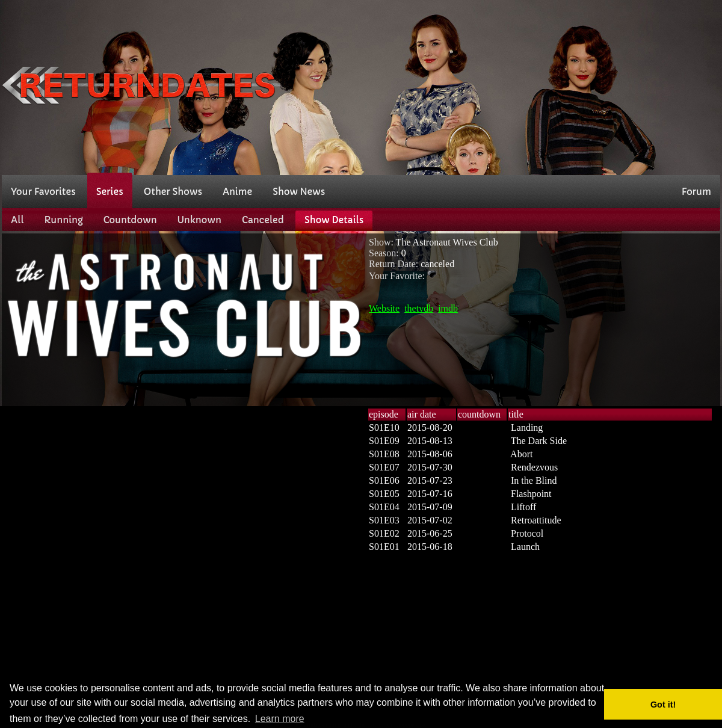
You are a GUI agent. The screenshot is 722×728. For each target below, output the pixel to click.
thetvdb (419, 308)
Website (384, 308)
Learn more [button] (280, 719)
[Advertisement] (587, 86)
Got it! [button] (663, 705)
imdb (448, 308)
